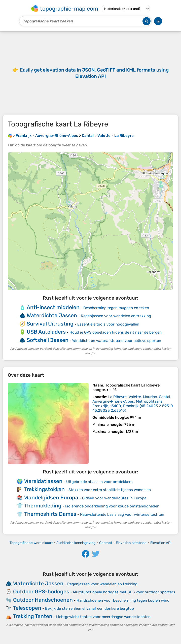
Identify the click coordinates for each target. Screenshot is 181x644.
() (133, 404)
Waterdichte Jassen (52, 315)
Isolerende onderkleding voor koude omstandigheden (112, 506)
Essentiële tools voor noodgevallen (108, 324)
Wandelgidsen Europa (51, 497)
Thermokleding (43, 506)
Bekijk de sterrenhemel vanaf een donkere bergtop (89, 608)
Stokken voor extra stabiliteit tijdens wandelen (110, 490)
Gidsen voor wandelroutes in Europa (114, 498)
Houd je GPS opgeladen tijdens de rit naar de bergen (116, 332)
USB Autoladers (46, 332)
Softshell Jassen (48, 340)
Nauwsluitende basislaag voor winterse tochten (122, 514)
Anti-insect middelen (53, 307)
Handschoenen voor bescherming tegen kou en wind (123, 600)
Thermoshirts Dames (50, 514)
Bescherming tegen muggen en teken (116, 308)
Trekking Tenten (33, 616)
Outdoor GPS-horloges (41, 591)
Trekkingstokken (44, 489)
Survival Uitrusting (50, 324)
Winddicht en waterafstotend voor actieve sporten (117, 341)
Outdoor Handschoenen (43, 600)
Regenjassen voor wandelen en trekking (116, 316)
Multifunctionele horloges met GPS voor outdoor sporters (124, 592)
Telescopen (27, 608)
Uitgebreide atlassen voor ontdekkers (99, 482)
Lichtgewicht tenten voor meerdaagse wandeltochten (103, 617)
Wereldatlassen (43, 481)
